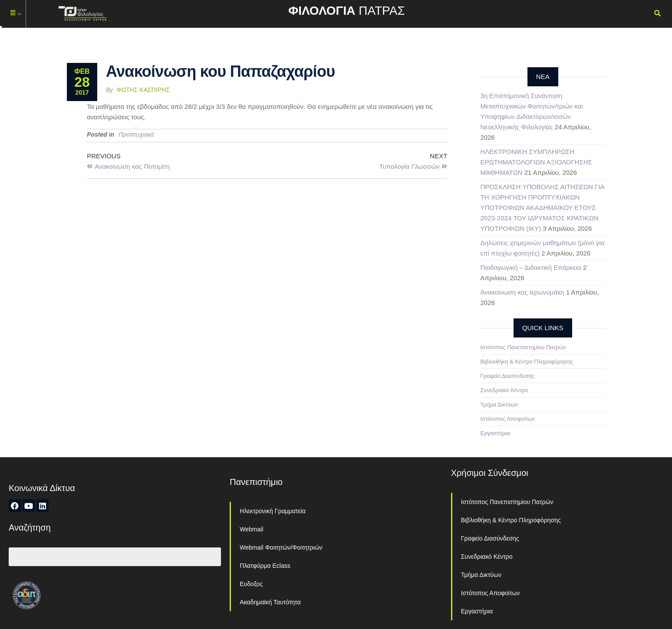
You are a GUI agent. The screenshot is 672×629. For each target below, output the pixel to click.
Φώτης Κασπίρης (143, 90)
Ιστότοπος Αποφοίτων (508, 419)
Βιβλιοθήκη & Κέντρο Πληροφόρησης (527, 362)
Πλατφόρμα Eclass (265, 566)
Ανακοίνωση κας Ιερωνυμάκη (522, 292)
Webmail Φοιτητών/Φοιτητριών (281, 547)
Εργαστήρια (495, 433)
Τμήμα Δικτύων (499, 405)
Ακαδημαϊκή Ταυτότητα (270, 602)
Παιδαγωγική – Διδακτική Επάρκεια (531, 267)
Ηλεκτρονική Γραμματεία (272, 511)
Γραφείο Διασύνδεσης (508, 376)
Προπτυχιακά (136, 134)
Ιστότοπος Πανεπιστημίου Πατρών (524, 347)
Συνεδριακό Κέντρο (504, 390)
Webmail (251, 529)
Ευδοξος (251, 584)
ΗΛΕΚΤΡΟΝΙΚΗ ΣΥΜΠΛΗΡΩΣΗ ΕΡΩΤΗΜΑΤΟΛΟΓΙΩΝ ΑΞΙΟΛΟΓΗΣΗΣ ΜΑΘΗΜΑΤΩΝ (536, 162)
